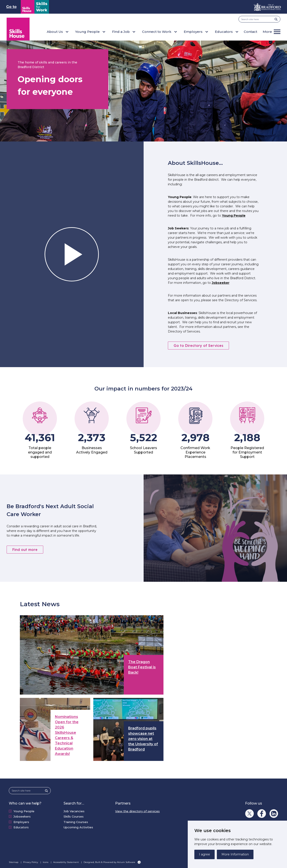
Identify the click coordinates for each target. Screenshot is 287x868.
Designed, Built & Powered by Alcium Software (112, 862)
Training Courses (76, 822)
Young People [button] (87, 32)
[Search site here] (258, 19)
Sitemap (14, 862)
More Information (235, 854)
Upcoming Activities (78, 827)
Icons (46, 862)
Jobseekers (22, 816)
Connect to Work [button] (157, 32)
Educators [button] (224, 32)
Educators (21, 827)
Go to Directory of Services (198, 346)
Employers (21, 822)
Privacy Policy (31, 862)
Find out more (25, 550)
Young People (234, 216)
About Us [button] (55, 32)
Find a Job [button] (121, 32)
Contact (250, 32)
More (267, 32)
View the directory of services (137, 811)
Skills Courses (74, 816)
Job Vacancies (74, 811)
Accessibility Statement (66, 862)
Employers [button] (193, 32)
